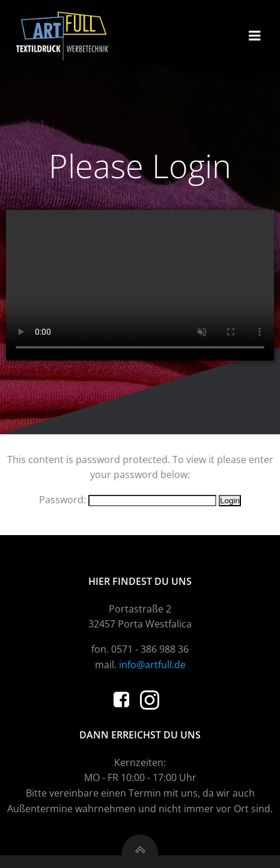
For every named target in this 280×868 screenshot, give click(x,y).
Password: (128, 500)
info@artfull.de (152, 665)
